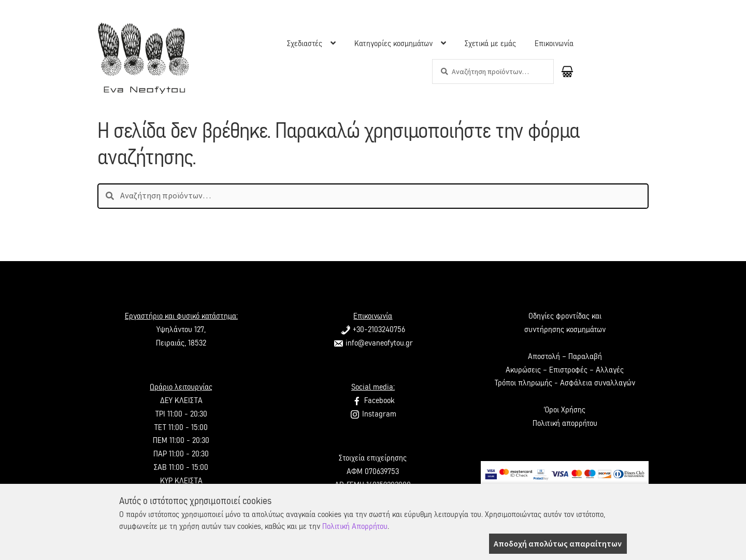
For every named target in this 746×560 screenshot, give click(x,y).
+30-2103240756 (373, 329)
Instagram (373, 414)
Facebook (373, 400)
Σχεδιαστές (305, 44)
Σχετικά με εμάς (490, 44)
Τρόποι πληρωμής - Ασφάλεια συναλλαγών (565, 383)
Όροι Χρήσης (565, 410)
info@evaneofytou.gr (373, 343)
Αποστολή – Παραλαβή (565, 356)
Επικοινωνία (554, 44)
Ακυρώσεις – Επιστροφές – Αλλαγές (565, 370)
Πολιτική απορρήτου (565, 423)
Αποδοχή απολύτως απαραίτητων (558, 543)
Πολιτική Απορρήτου (355, 526)
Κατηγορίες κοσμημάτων (393, 44)
